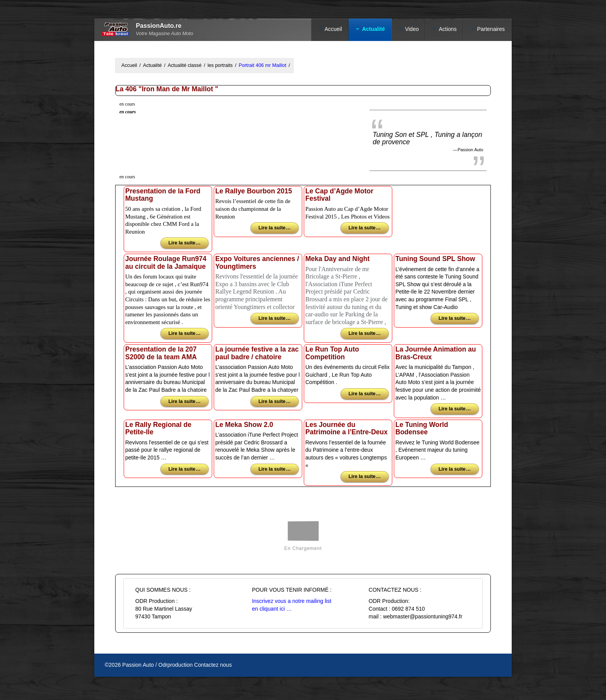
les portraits (220, 65)
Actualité (374, 29)
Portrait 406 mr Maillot (263, 65)
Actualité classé (185, 65)
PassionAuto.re (159, 26)
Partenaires (491, 29)
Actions (448, 29)
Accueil (333, 29)
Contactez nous (213, 665)
